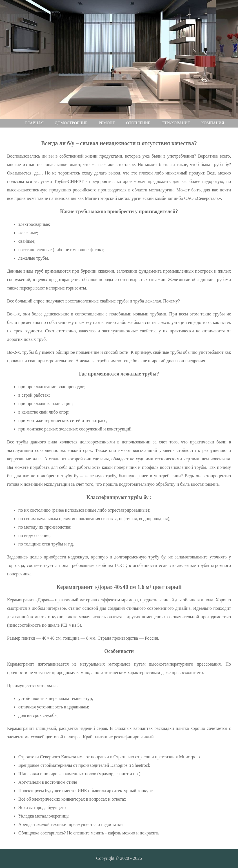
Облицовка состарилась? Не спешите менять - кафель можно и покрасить (89, 833)
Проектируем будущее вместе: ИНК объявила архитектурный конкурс (85, 791)
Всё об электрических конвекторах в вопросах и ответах (72, 799)
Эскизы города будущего (42, 808)
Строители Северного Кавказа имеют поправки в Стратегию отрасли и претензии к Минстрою (109, 757)
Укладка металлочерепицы (44, 816)
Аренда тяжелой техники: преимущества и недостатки (70, 824)
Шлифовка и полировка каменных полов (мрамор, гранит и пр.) (79, 774)
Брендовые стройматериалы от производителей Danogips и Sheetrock (84, 765)
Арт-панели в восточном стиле (48, 782)
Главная (34, 123)
